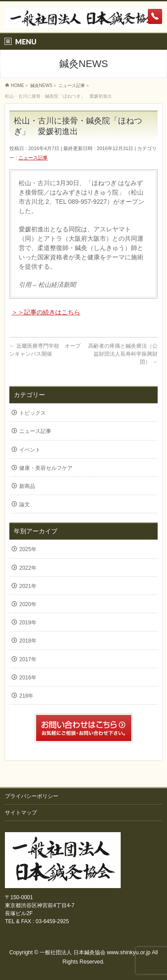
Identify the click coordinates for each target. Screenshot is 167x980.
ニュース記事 (33, 158)
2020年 (28, 604)
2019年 (28, 623)
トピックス (33, 413)
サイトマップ (21, 813)
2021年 (28, 586)
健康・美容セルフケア (46, 468)
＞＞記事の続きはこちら (46, 312)
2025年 (28, 549)
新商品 (27, 486)
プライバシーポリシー (32, 796)
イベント (30, 450)
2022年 (28, 568)
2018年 (28, 641)
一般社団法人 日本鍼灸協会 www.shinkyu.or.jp (95, 952)
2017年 (28, 659)
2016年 (28, 678)
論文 (24, 504)
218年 (26, 696)
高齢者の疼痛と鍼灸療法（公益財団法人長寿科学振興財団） (123, 354)
